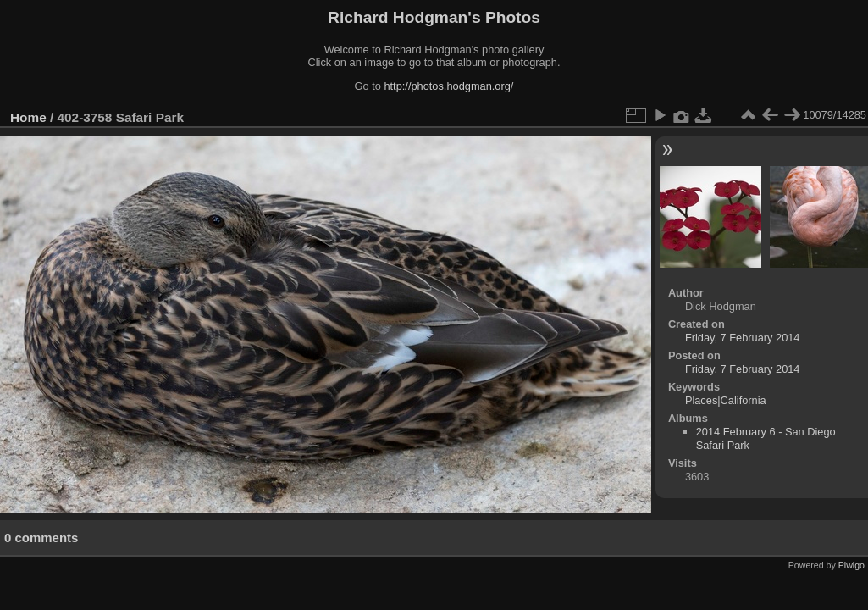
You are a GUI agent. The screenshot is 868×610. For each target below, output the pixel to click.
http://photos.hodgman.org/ (448, 86)
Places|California (726, 400)
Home (28, 117)
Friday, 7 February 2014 (743, 338)
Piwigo (851, 565)
